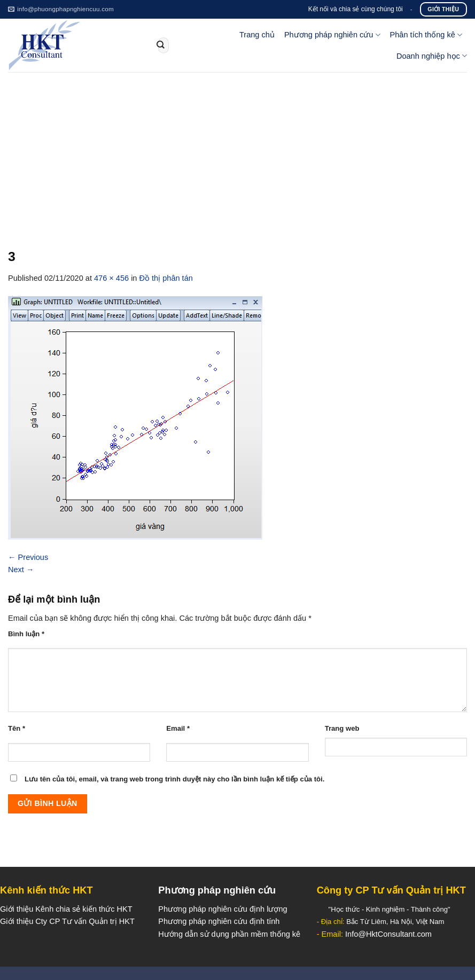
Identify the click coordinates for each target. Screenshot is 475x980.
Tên (17, 728)
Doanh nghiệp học (432, 56)
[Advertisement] (237, 152)
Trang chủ (257, 35)
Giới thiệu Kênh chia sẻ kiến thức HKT (66, 909)
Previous (28, 557)
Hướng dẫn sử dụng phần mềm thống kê (229, 934)
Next (21, 570)
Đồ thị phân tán (166, 278)
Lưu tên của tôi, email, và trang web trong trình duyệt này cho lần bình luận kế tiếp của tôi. (174, 779)
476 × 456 (111, 278)
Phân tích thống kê (426, 35)
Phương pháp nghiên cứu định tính (219, 921)
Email (178, 728)
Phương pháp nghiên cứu (332, 35)
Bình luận (26, 634)
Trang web (342, 728)
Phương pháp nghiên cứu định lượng (223, 909)
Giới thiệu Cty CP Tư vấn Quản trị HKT (67, 921)
